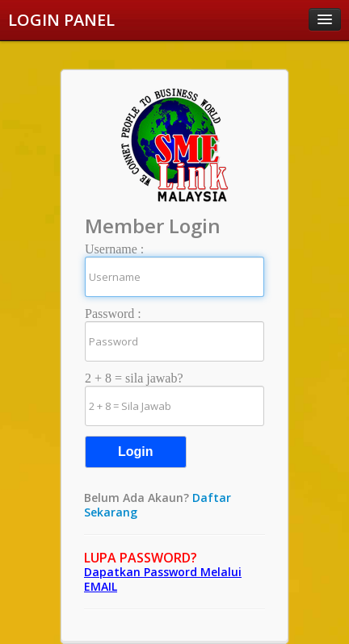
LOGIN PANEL (61, 20)
